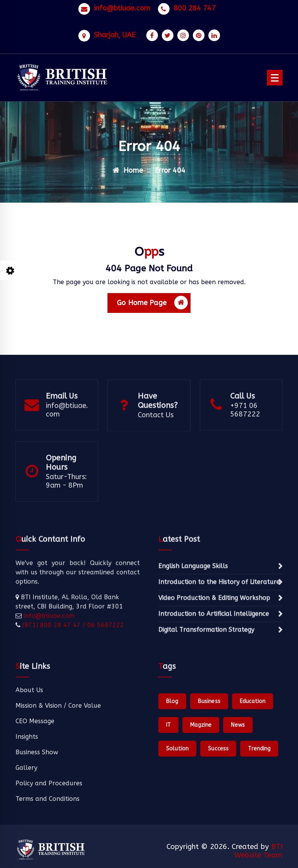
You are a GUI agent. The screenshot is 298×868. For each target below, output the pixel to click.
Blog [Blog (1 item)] (172, 761)
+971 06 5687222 (245, 429)
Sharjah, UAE (115, 32)
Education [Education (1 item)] (253, 761)
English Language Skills (193, 605)
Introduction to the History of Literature (219, 621)
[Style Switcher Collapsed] (10, 270)
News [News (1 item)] (238, 785)
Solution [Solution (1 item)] (177, 809)
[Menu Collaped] (275, 78)
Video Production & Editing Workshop (214, 637)
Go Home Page (152, 307)
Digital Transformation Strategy (206, 669)
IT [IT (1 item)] (168, 785)
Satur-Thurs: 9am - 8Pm (66, 504)
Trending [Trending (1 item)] (259, 809)
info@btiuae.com (122, 5)
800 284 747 (195, 5)
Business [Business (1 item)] (209, 761)
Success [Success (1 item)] (218, 809)
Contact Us (156, 434)
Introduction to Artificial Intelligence (214, 653)
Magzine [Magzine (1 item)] (201, 785)
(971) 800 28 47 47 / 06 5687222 (72, 664)
